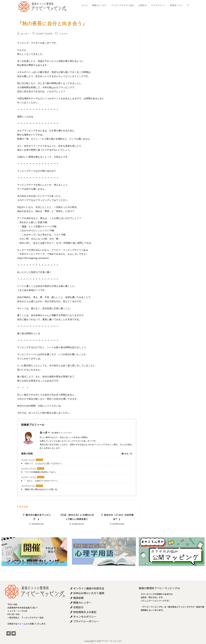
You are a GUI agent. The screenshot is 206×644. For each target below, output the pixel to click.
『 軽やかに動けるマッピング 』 (36, 517)
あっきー (25, 34)
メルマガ (63, 34)
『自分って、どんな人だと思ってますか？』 (43, 463)
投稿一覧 (127, 454)
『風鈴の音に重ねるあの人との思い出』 (41, 489)
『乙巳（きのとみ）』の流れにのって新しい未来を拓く (77, 517)
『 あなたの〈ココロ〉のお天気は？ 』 (117, 517)
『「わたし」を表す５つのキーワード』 (41, 481)
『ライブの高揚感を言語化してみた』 (40, 472)
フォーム (21, 624)
